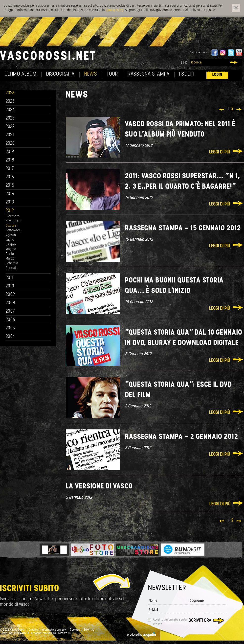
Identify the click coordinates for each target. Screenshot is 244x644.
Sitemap (89, 630)
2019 (10, 152)
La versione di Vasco (99, 487)
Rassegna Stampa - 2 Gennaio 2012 (182, 437)
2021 (10, 135)
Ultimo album (21, 74)
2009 (10, 295)
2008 (11, 303)
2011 (9, 278)
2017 (10, 169)
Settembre (13, 231)
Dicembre (13, 216)
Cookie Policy (114, 10)
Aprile (10, 254)
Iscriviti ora (200, 621)
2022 (10, 127)
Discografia (60, 74)
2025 (10, 102)
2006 (10, 320)
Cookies (75, 630)
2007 (10, 312)
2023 (10, 118)
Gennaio (12, 268)
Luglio (10, 240)
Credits (33, 630)
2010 (10, 286)
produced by (142, 635)
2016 (10, 177)
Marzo (10, 259)
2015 (10, 186)
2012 (10, 211)
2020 (10, 144)
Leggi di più (220, 152)
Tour (112, 74)
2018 (10, 160)
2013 (10, 202)
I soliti (187, 74)
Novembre (13, 221)
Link (184, 63)
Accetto (170, 622)
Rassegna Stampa (149, 74)
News (91, 74)
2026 (10, 93)
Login (217, 75)
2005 (10, 328)
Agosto (11, 235)
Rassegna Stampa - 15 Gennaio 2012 (183, 229)
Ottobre (11, 226)
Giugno (11, 245)
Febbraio (12, 263)
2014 (10, 194)
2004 (10, 337)
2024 (10, 110)
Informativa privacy (54, 630)
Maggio (11, 249)
